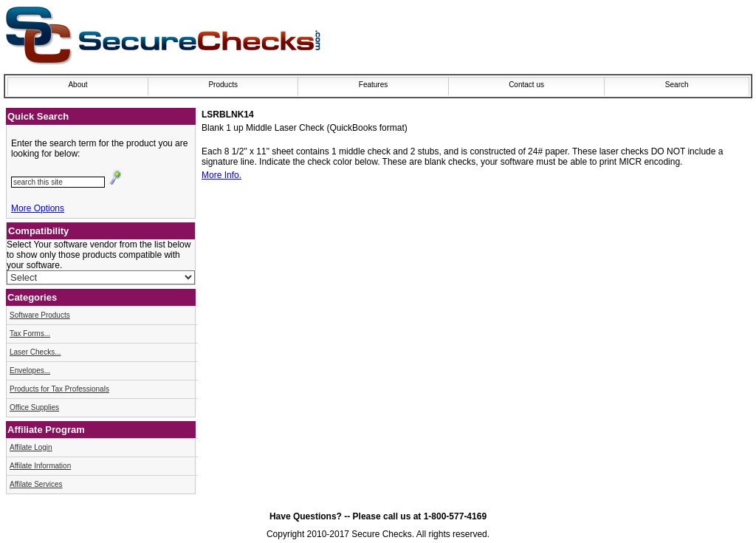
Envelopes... (30, 370)
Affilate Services (36, 484)
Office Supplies (34, 407)
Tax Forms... (30, 334)
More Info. (221, 175)
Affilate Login (31, 447)
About (78, 85)
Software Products (40, 315)
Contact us (526, 85)
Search (677, 85)
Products (223, 85)
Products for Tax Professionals (59, 389)
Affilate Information (40, 466)
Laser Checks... (35, 352)
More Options (38, 208)
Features (373, 85)
